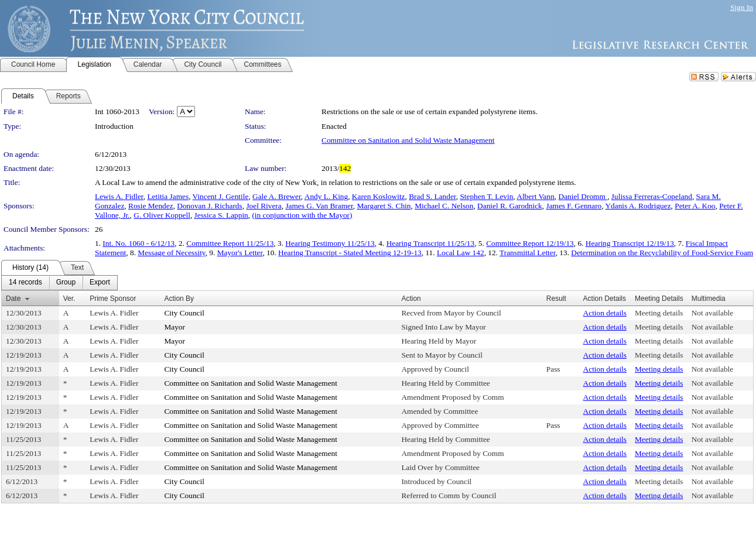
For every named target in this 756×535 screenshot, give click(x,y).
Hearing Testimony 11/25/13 (330, 243)
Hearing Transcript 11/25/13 (431, 243)
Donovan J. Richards (209, 206)
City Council (184, 313)
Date (13, 299)
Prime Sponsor (113, 299)
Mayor (175, 327)
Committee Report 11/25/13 (230, 243)
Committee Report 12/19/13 (530, 243)
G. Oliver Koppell (162, 215)
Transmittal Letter (528, 253)
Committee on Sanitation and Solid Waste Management (408, 140)
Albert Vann (536, 196)
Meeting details (659, 313)
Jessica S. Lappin (221, 215)
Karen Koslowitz (379, 196)
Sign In (742, 7)
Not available (712, 313)
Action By (179, 299)
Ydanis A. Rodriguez (638, 206)
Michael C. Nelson (444, 206)
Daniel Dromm (583, 196)
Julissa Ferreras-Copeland (652, 196)
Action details (605, 313)
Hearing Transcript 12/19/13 (630, 243)
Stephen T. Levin (486, 196)
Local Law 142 (461, 253)
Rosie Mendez (151, 206)
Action (411, 299)
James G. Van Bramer (319, 206)
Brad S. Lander (432, 196)
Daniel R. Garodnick (510, 206)
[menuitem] (25, 283)
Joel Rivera (264, 206)
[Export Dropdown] (100, 283)
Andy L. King (326, 196)
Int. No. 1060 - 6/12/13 (138, 243)
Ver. (69, 299)
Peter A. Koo (695, 206)
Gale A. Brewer (277, 196)
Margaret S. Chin (384, 206)
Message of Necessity (171, 253)
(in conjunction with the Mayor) (302, 215)
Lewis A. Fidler (119, 196)
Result (556, 299)
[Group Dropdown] (66, 283)
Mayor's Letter (240, 253)
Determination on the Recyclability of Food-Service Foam (662, 253)
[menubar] (59, 283)
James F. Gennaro (574, 206)
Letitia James (168, 196)
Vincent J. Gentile (221, 196)
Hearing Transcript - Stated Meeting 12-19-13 (350, 253)
